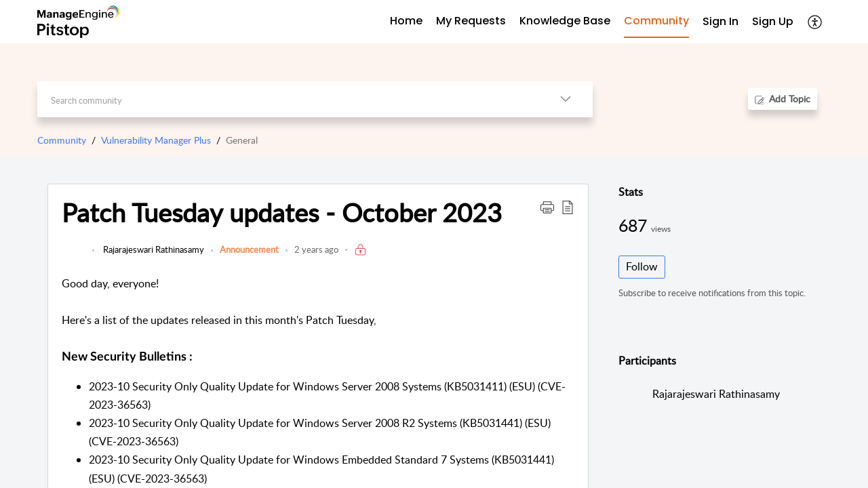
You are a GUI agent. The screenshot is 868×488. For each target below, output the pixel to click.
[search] (288, 99)
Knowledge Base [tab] (565, 21)
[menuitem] (721, 22)
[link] (74, 256)
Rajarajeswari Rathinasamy (153, 249)
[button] (815, 22)
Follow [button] (642, 266)
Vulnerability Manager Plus (156, 140)
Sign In (721, 21)
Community (62, 140)
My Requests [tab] (471, 21)
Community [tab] (656, 21)
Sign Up (773, 21)
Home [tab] (406, 21)
